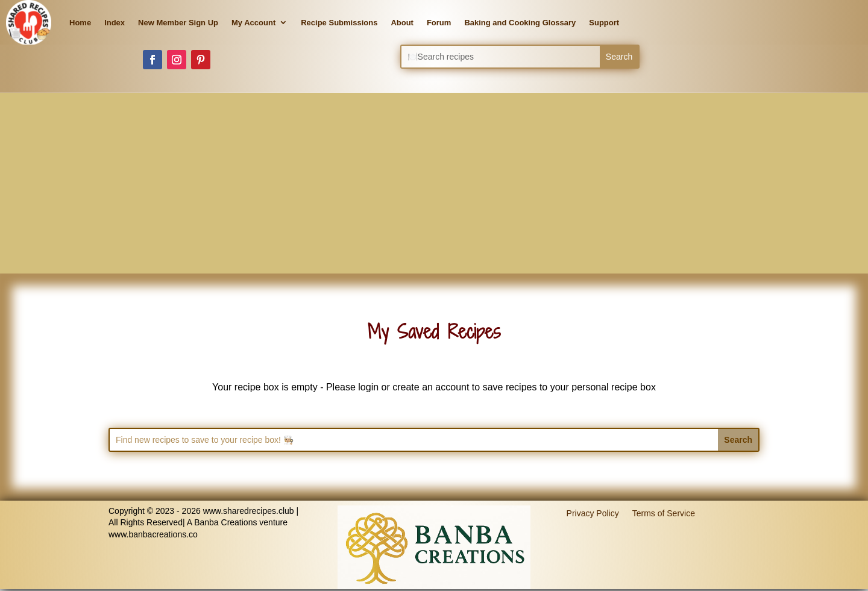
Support (604, 23)
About (402, 23)
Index (115, 23)
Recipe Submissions (339, 23)
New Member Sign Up (178, 23)
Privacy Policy (593, 513)
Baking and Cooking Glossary (520, 23)
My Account (253, 23)
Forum (439, 23)
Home (80, 23)
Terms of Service (664, 513)
